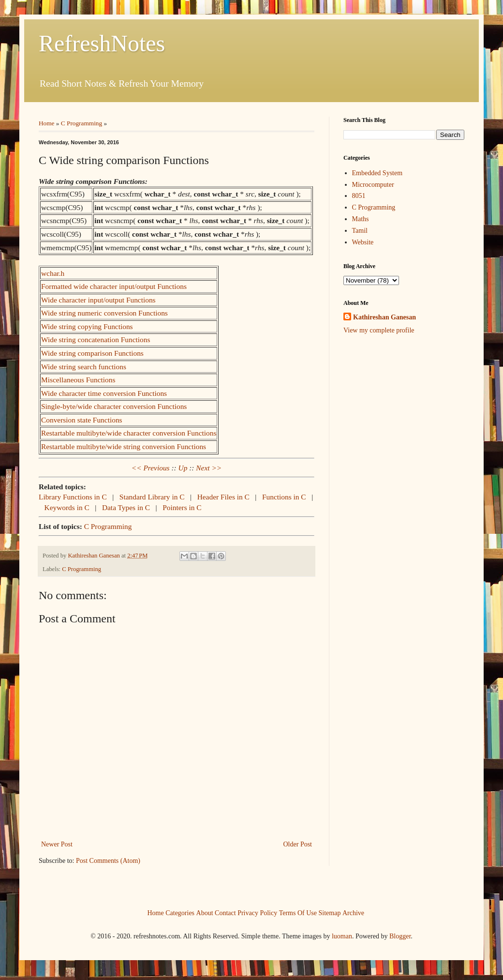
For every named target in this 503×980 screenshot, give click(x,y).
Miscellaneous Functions (78, 380)
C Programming (81, 123)
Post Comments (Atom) (108, 861)
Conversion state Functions (82, 420)
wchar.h (53, 273)
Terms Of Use (298, 913)
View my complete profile (379, 330)
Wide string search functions (84, 367)
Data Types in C (127, 507)
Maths (361, 219)
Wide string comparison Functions (92, 353)
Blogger (400, 936)
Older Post (298, 844)
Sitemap (330, 913)
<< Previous (151, 468)
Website (363, 242)
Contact (225, 913)
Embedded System (377, 173)
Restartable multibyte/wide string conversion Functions (124, 446)
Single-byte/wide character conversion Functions (114, 406)
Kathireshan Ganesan (385, 317)
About (205, 913)
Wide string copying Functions (87, 326)
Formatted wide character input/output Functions (114, 286)
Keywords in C (68, 507)
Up (183, 468)
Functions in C (285, 497)
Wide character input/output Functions (98, 300)
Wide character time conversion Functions (104, 393)
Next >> (209, 468)
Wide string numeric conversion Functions (104, 313)
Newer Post (57, 844)
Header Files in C (224, 497)
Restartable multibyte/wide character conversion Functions (129, 433)
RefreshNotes (102, 43)
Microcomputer (373, 185)
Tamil (360, 231)
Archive (353, 913)
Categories (180, 913)
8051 (359, 196)
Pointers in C (182, 507)
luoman (342, 936)
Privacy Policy (257, 913)
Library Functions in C (74, 497)
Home (47, 123)
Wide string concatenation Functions (96, 339)
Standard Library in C (153, 497)
